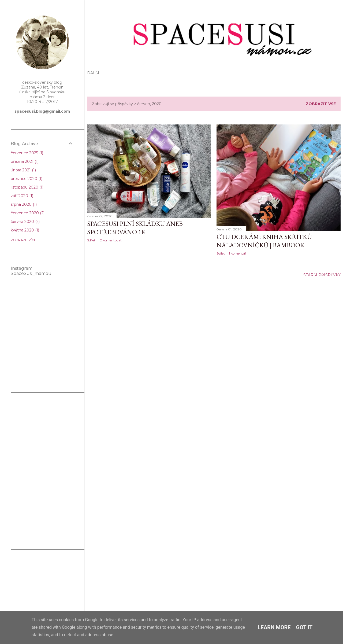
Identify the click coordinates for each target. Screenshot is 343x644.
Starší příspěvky (322, 275)
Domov (221, 73)
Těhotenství (170, 73)
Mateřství (130, 73)
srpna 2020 (24, 204)
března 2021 (25, 161)
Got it (304, 627)
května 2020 (25, 230)
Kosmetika (199, 73)
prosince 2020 (27, 179)
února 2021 (23, 170)
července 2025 (27, 153)
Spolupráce (246, 73)
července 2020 (28, 213)
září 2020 (22, 196)
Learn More (274, 627)
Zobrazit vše (321, 104)
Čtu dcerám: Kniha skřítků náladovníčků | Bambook (264, 241)
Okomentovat (111, 240)
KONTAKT (272, 73)
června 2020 (25, 222)
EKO (112, 73)
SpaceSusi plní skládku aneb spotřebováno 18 (135, 228)
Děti (149, 73)
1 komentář (238, 253)
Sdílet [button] (91, 240)
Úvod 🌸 (96, 73)
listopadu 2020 (27, 187)
